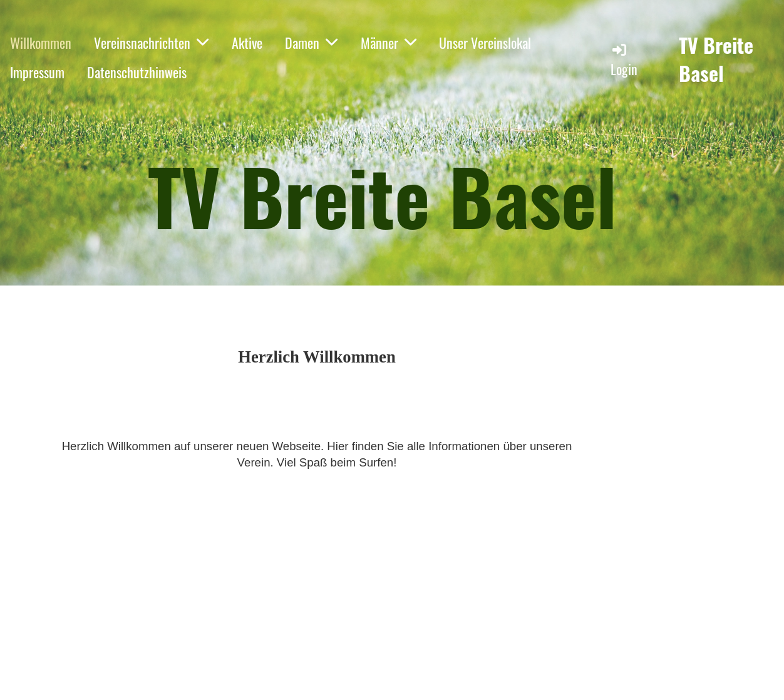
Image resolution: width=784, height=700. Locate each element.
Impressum (37, 72)
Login (624, 60)
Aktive (247, 43)
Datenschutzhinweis (137, 72)
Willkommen (41, 43)
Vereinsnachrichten (151, 43)
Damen (311, 43)
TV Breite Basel (716, 59)
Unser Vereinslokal (485, 43)
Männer (389, 43)
